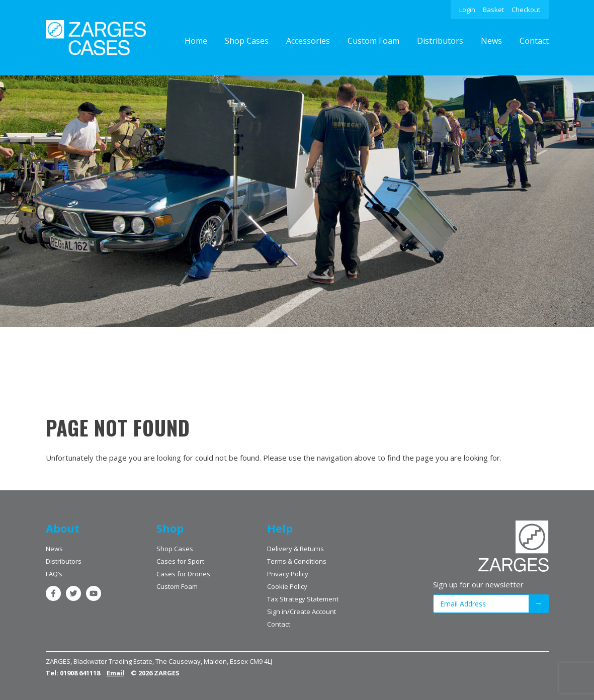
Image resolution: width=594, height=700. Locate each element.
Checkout (526, 10)
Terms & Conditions (297, 561)
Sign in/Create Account (302, 611)
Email (115, 673)
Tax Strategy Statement (303, 599)
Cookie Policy (287, 586)
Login (467, 10)
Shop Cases (247, 41)
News (491, 41)
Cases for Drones (183, 574)
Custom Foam (373, 41)
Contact (534, 41)
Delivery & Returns (295, 549)
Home (196, 41)
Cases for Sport (180, 561)
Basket (493, 10)
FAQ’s (54, 574)
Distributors (440, 41)
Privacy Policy (288, 574)
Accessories (308, 41)
